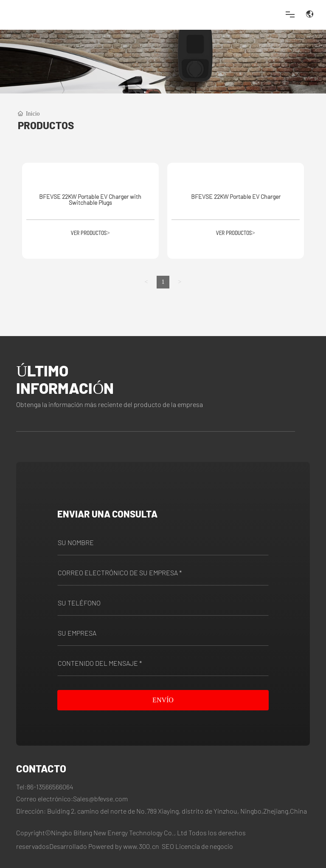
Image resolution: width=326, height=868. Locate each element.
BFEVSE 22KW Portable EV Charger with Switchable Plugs (90, 199)
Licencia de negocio (204, 846)
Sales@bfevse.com (100, 799)
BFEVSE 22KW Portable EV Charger (236, 197)
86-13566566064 (50, 787)
